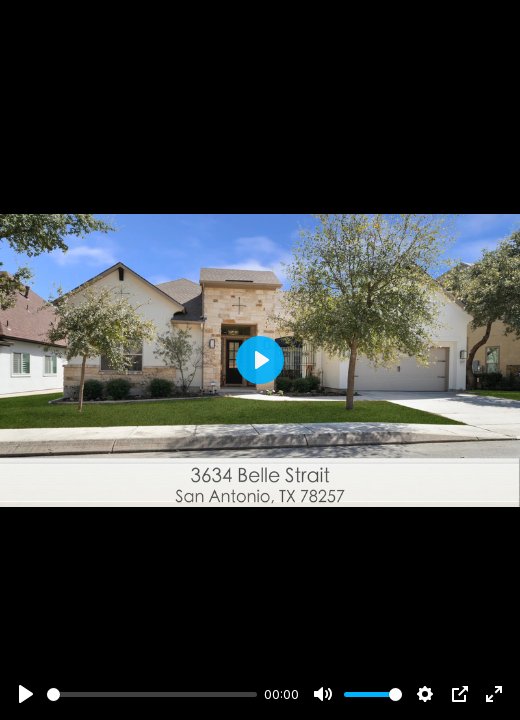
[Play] (26, 694)
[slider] (152, 694)
